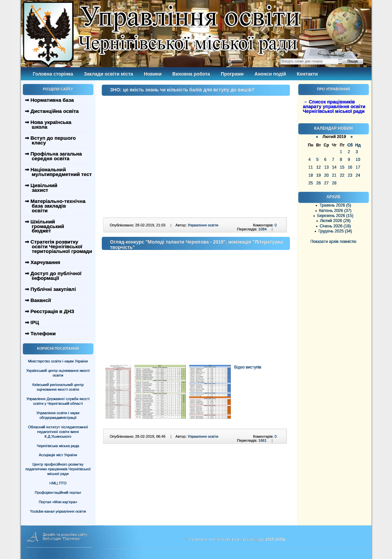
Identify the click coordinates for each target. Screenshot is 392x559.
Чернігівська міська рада (58, 446)
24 (358, 175)
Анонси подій (270, 74)
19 (318, 175)
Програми (232, 74)
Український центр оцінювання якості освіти (58, 373)
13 (326, 167)
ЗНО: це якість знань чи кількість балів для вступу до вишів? (182, 90)
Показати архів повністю (333, 242)
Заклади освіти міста (108, 74)
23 (350, 175)
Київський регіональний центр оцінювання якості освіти (58, 387)
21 (334, 175)
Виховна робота (191, 74)
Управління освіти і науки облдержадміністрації (58, 415)
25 (311, 183)
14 (334, 167)
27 (326, 183)
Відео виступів (248, 367)
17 (358, 167)
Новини (153, 74)
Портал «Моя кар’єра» (58, 502)
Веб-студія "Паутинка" (62, 539)
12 (318, 167)
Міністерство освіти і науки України (58, 361)
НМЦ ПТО (58, 483)
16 (350, 167)
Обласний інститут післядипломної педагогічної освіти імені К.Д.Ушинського (58, 432)
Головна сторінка (53, 74)
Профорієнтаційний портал (58, 492)
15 (342, 167)
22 (342, 175)
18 (311, 175)
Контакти (308, 74)
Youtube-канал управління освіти (58, 511)
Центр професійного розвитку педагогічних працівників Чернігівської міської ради (58, 469)
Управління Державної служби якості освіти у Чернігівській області (58, 401)
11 (311, 167)
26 (318, 183)
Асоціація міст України (58, 455)
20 (326, 175)
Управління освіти (203, 225)
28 (334, 183)
